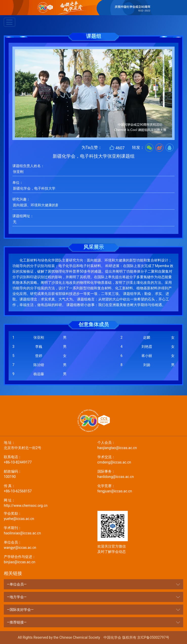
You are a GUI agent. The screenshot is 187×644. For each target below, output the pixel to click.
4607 (117, 148)
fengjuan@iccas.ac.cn (140, 488)
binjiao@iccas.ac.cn (47, 559)
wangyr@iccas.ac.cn (47, 545)
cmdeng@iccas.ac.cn (140, 459)
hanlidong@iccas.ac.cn (140, 474)
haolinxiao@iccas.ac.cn (47, 530)
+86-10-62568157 (47, 488)
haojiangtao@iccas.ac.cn (140, 445)
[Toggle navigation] (9, 22)
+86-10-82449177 (47, 459)
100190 (47, 474)
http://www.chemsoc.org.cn (47, 503)
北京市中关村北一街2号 (47, 445)
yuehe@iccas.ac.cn (47, 516)
